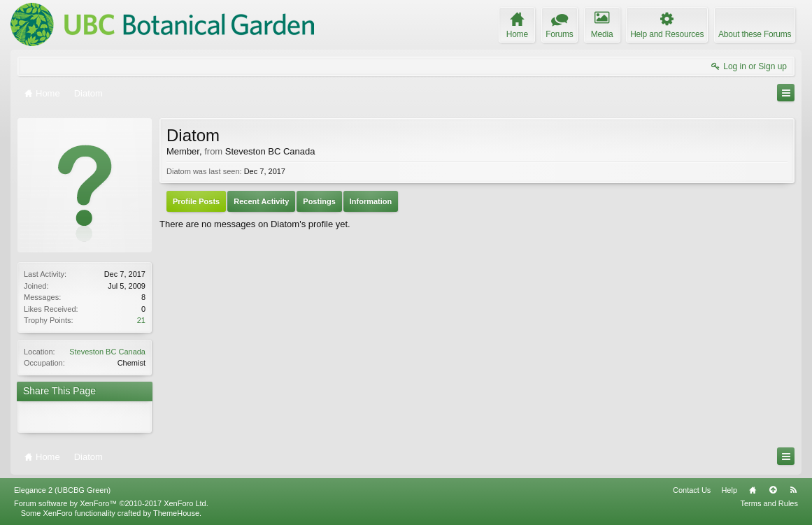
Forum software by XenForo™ (111, 503)
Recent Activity (261, 201)
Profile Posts (196, 201)
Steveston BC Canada (107, 352)
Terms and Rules (769, 503)
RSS (793, 490)
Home (753, 490)
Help (729, 490)
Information (371, 201)
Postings (319, 201)
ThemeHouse (176, 513)
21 (141, 320)
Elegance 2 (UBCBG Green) (62, 490)
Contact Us (692, 490)
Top (773, 490)
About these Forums (755, 34)
